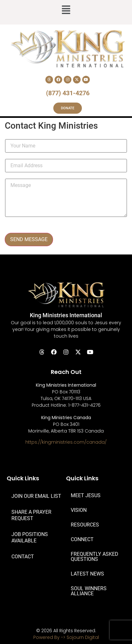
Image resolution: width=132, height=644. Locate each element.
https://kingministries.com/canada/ (66, 442)
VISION (79, 510)
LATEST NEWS (87, 574)
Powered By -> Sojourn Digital (66, 637)
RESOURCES (85, 525)
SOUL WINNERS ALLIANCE (89, 591)
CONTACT (23, 557)
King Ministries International (66, 315)
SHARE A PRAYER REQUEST (31, 515)
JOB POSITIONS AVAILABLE (30, 537)
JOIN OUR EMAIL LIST (36, 496)
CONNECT (82, 539)
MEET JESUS (86, 495)
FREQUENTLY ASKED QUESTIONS (95, 557)
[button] (66, 11)
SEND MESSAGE (29, 239)
